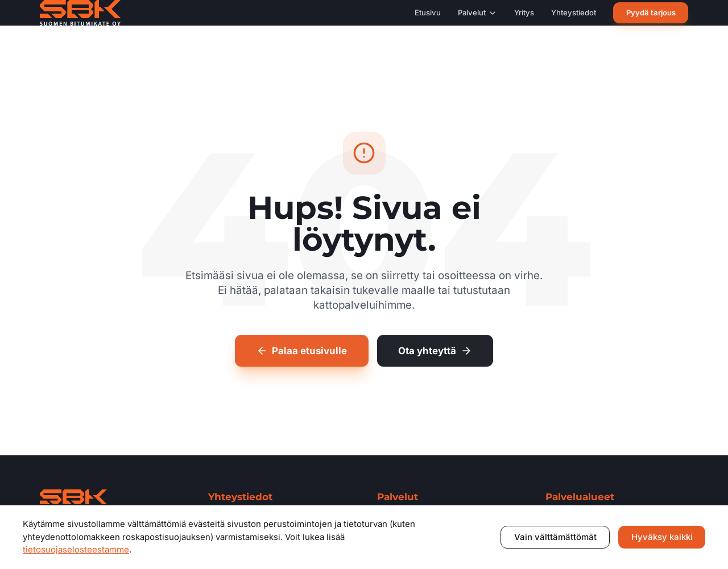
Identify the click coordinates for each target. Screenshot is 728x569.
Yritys (524, 13)
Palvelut (477, 13)
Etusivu (428, 13)
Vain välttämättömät (555, 537)
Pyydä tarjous (651, 13)
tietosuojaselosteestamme (76, 549)
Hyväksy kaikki (662, 537)
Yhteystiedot (574, 13)
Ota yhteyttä (435, 352)
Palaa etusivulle (302, 352)
